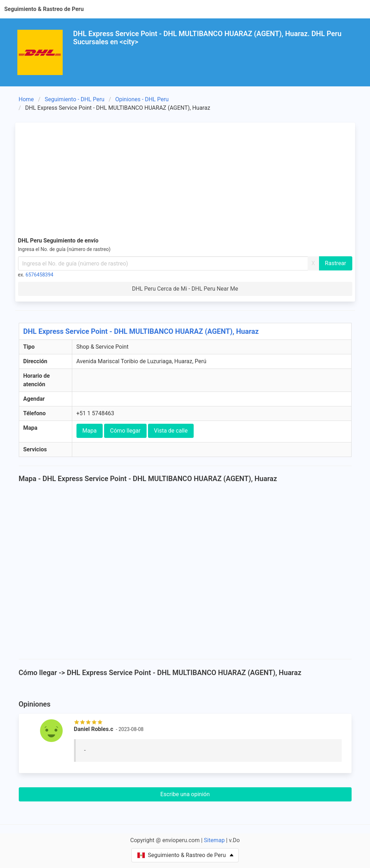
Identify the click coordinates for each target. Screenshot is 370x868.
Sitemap (214, 840)
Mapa (90, 431)
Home (26, 99)
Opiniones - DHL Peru (142, 99)
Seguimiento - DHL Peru (75, 99)
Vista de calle (171, 431)
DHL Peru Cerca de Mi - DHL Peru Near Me (185, 289)
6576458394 (39, 275)
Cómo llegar (125, 431)
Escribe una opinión (185, 794)
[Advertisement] (185, 178)
